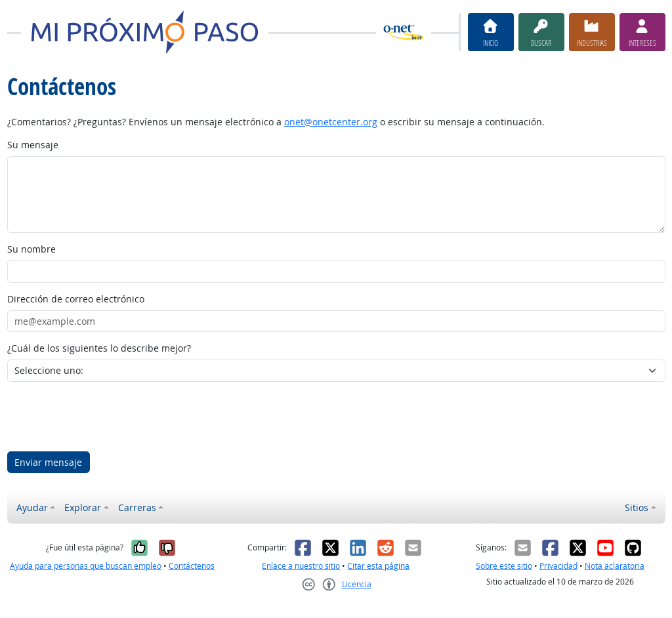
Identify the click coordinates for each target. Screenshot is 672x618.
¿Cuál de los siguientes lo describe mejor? (99, 348)
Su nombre (31, 249)
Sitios (637, 507)
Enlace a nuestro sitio (301, 566)
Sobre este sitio (504, 566)
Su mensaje (33, 145)
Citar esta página (378, 566)
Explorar (83, 507)
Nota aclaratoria (615, 566)
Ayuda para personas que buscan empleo (86, 566)
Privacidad (558, 566)
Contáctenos (192, 566)
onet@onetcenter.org (331, 122)
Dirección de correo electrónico (76, 299)
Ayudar (32, 507)
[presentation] (107, 417)
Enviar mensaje (48, 462)
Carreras (137, 507)
